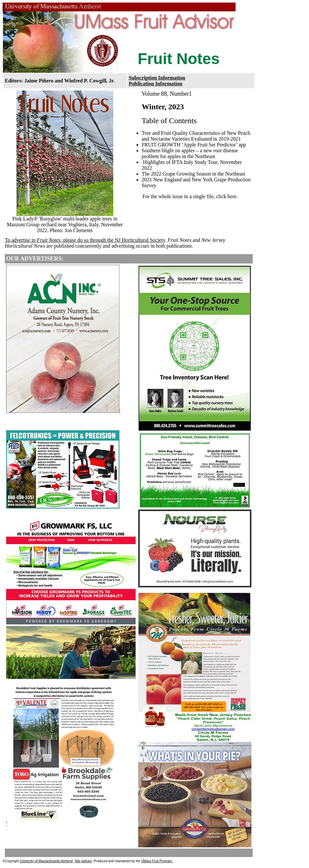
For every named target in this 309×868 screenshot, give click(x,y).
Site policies (83, 861)
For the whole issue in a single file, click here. (190, 196)
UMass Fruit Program (157, 861)
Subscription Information (157, 78)
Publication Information (156, 84)
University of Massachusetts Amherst (46, 861)
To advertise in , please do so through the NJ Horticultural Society (85, 240)
